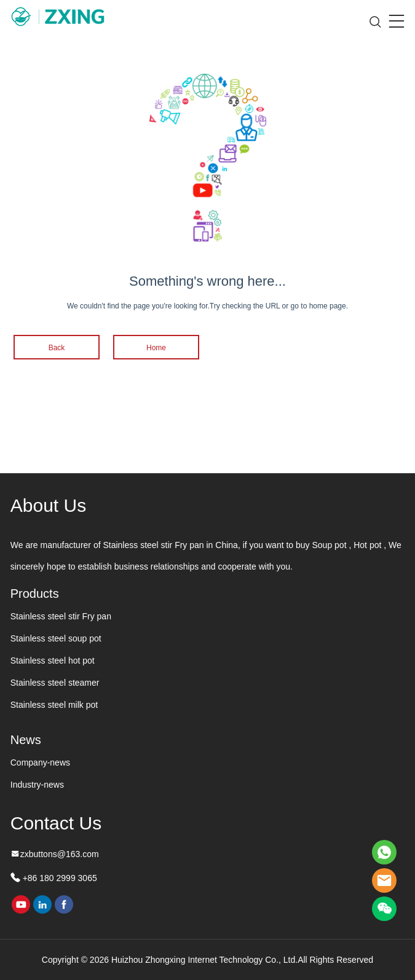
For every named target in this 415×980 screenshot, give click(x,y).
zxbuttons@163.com (60, 854)
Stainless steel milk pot (54, 705)
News (26, 740)
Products (35, 594)
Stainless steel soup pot (56, 638)
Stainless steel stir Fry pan (61, 616)
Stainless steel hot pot (53, 661)
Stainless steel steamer (55, 683)
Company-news (40, 762)
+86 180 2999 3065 (59, 878)
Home (156, 348)
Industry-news (37, 785)
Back (57, 348)
